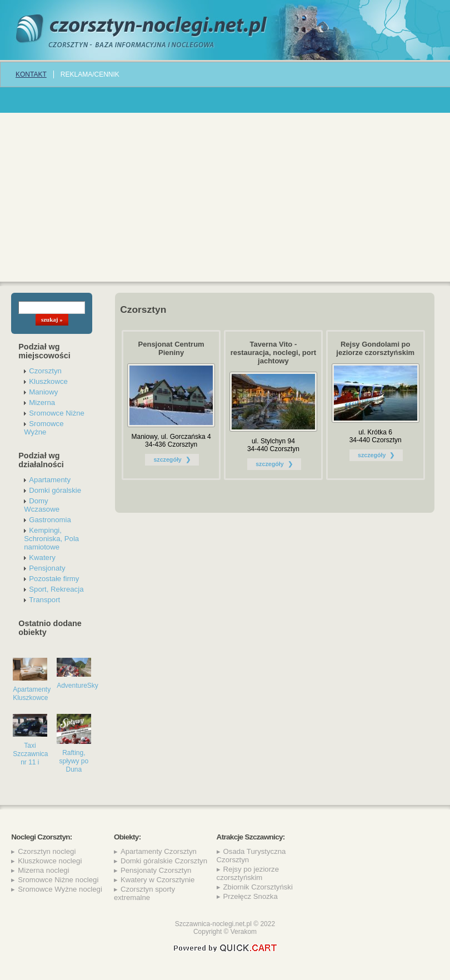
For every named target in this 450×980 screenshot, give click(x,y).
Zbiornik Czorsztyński (258, 887)
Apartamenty (50, 480)
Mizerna (42, 402)
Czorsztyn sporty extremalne (144, 893)
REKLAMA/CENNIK (90, 74)
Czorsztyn (45, 371)
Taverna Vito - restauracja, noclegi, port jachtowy (273, 352)
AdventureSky (77, 686)
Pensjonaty (47, 568)
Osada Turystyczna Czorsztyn (251, 856)
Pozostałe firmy (54, 579)
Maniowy (43, 392)
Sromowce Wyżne (44, 428)
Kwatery (42, 557)
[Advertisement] (225, 196)
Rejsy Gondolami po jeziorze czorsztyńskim (375, 348)
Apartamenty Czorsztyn (159, 851)
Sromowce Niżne (57, 413)
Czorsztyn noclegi (47, 851)
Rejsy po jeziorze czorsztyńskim (248, 873)
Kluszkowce (48, 381)
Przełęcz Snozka (251, 896)
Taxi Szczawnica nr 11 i (30, 754)
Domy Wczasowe (42, 505)
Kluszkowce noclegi (50, 861)
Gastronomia (50, 520)
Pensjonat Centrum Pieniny (171, 348)
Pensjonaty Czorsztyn (156, 870)
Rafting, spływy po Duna (74, 761)
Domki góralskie (55, 490)
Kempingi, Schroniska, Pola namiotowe (51, 539)
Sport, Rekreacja (56, 589)
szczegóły (167, 459)
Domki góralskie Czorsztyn (164, 861)
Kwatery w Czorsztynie (157, 880)
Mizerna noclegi (43, 870)
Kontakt (31, 74)
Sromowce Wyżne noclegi (60, 889)
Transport (44, 600)
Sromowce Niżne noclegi (58, 880)
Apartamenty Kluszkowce (32, 694)
